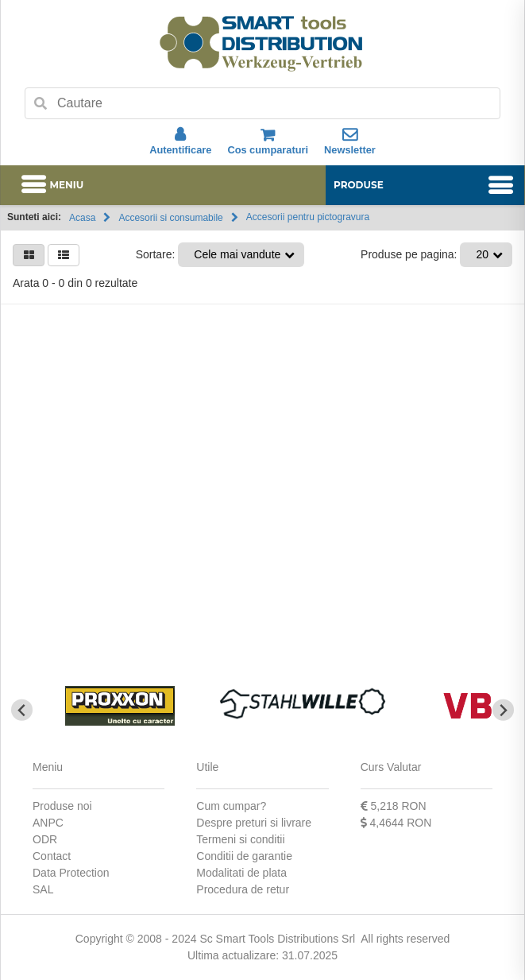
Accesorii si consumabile (170, 218)
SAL (43, 889)
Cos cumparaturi (268, 141)
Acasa (82, 218)
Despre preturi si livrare (254, 823)
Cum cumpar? (231, 806)
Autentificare (180, 141)
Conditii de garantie (244, 856)
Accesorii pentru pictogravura (308, 217)
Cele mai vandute (237, 254)
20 (482, 254)
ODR (45, 839)
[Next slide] (503, 710)
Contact (52, 856)
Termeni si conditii (240, 839)
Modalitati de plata (241, 873)
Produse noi (62, 806)
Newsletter (350, 141)
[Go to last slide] (22, 710)
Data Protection (71, 873)
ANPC (48, 823)
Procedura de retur (243, 889)
